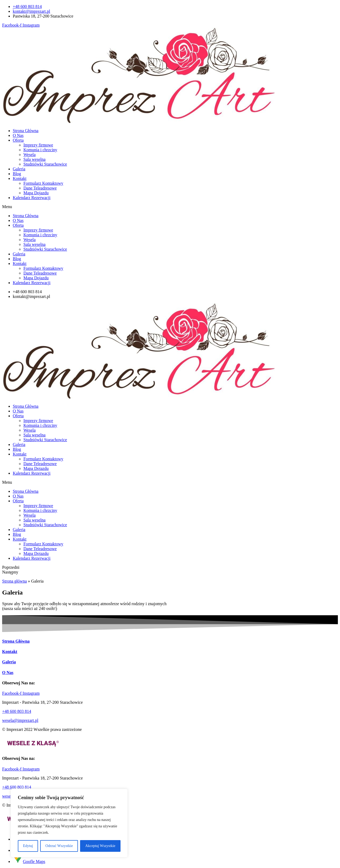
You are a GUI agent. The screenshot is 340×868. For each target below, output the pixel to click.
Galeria (19, 169)
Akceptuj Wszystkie (100, 846)
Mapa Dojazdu (36, 193)
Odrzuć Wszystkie (59, 846)
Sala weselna (34, 159)
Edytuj (28, 846)
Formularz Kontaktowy (43, 183)
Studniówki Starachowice (45, 164)
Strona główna (14, 581)
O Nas (18, 135)
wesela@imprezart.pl (20, 720)
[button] (170, 207)
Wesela (30, 155)
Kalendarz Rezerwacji (32, 198)
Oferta (18, 140)
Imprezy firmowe (38, 145)
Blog (17, 174)
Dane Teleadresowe (40, 188)
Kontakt (20, 178)
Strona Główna (26, 131)
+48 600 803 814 (17, 711)
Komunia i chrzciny (40, 150)
